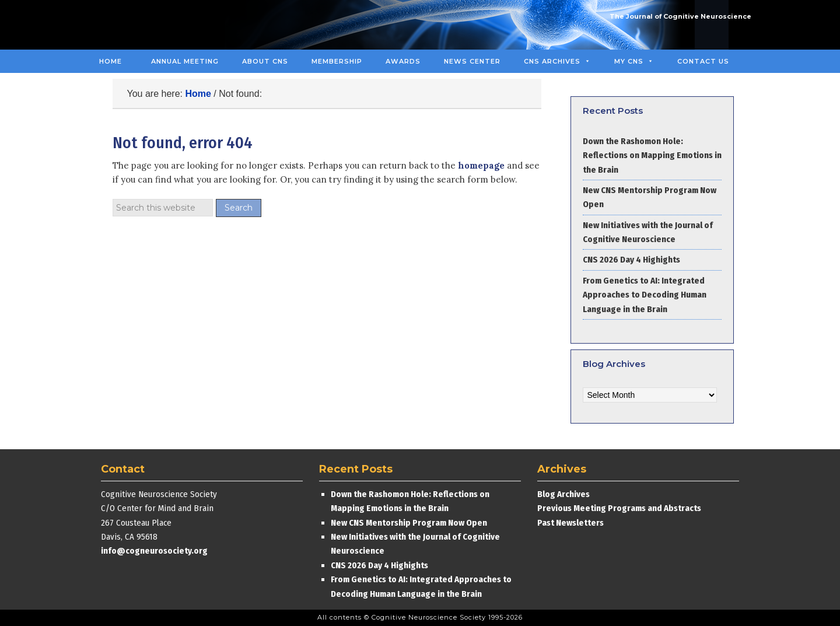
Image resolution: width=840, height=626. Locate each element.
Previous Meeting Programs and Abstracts (619, 508)
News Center (472, 61)
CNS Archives (557, 61)
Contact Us (703, 61)
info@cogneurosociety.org (154, 551)
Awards (403, 61)
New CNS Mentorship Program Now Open (409, 523)
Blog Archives (563, 494)
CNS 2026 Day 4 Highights (631, 260)
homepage (481, 165)
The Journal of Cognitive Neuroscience (680, 16)
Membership (337, 61)
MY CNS (634, 61)
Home (111, 61)
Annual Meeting (185, 61)
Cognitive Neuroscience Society (177, 25)
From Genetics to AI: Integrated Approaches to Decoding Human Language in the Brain (645, 295)
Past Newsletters (570, 523)
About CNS (265, 61)
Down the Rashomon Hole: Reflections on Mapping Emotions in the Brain (652, 155)
